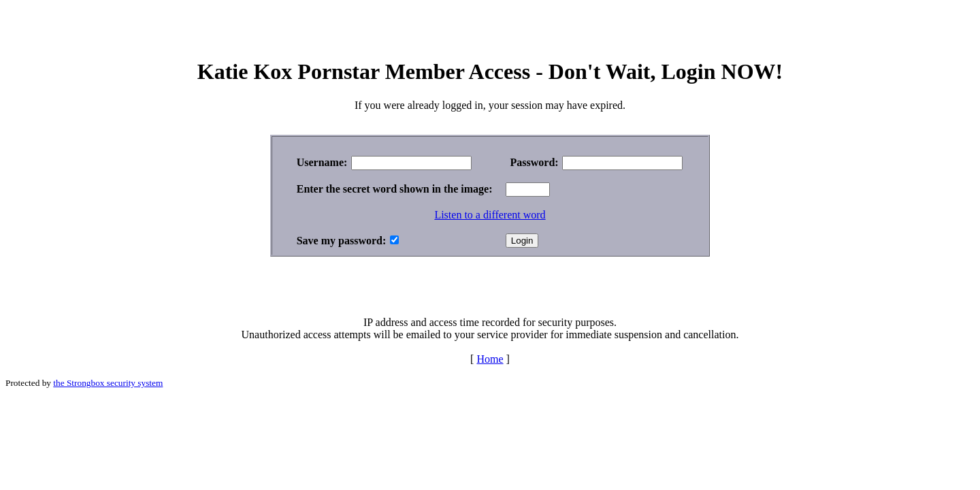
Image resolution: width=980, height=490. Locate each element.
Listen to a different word (490, 215)
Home (490, 359)
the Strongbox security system (108, 383)
